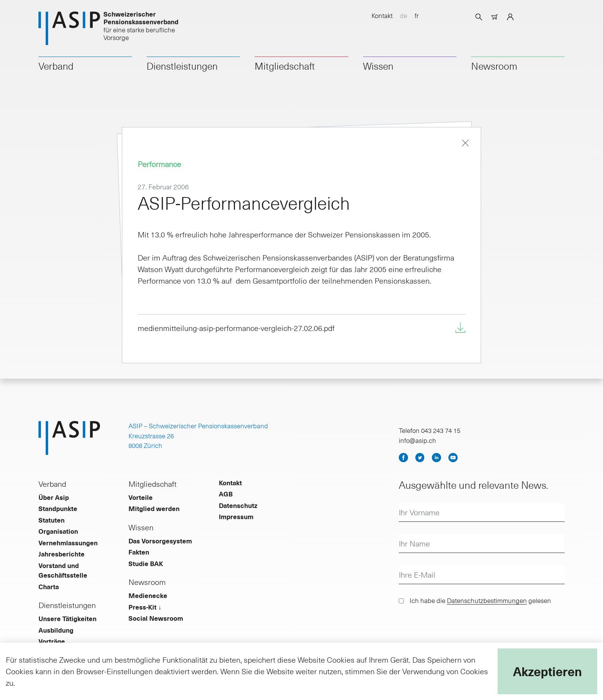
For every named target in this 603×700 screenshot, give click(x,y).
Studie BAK (146, 563)
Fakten (139, 552)
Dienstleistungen (182, 66)
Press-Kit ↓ (145, 607)
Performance (159, 164)
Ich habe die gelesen (480, 600)
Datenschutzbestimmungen (487, 600)
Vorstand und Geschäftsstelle (63, 570)
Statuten (52, 520)
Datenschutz (238, 505)
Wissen (378, 66)
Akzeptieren (547, 671)
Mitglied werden (154, 508)
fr (417, 15)
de (404, 15)
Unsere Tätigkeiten (67, 618)
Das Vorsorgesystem (160, 541)
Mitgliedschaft (285, 66)
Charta (49, 586)
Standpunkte (58, 508)
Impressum (236, 516)
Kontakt (382, 15)
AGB (226, 494)
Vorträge (52, 641)
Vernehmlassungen (68, 543)
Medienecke (148, 595)
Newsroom (494, 66)
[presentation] (457, 629)
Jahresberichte (62, 554)
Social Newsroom (156, 618)
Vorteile (141, 497)
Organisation (58, 531)
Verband (56, 66)
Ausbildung (56, 630)
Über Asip (54, 497)
